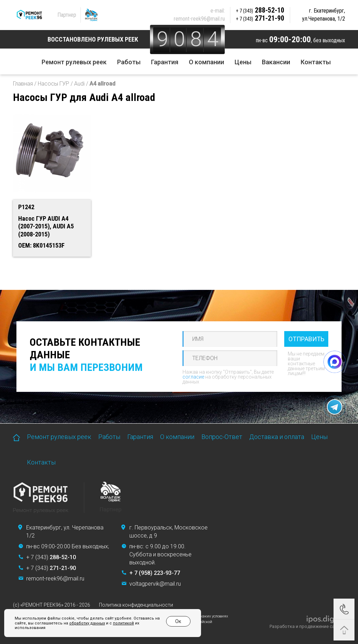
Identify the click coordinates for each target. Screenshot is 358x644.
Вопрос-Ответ (222, 437)
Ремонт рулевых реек (74, 62)
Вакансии (276, 62)
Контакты (316, 62)
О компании (206, 62)
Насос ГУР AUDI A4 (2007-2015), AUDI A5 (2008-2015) (46, 226)
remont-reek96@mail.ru (199, 19)
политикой (123, 623)
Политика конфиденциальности (136, 605)
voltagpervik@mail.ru (155, 584)
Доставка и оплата (277, 437)
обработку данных (87, 623)
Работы (129, 62)
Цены (243, 62)
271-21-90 (260, 18)
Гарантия (165, 62)
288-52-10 (260, 10)
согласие (193, 377)
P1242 (26, 207)
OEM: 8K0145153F (41, 245)
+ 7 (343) (51, 557)
